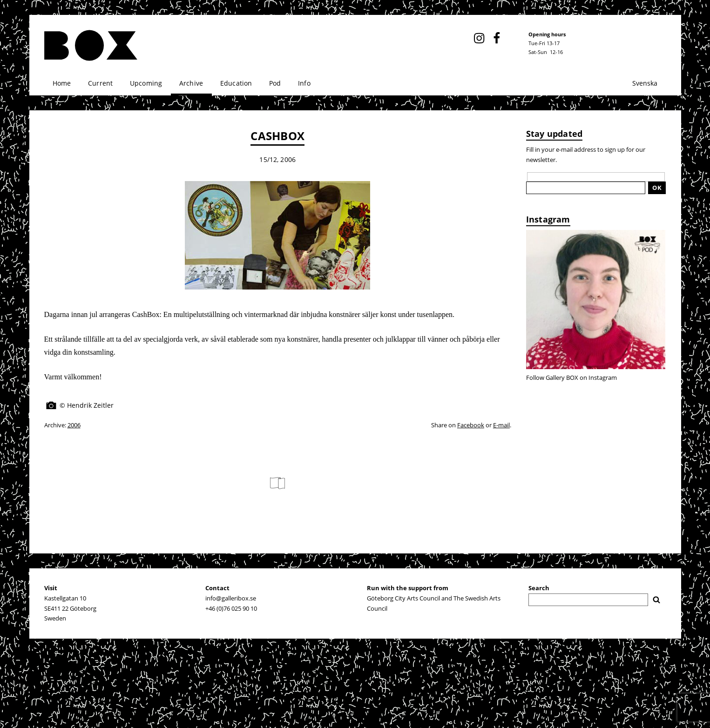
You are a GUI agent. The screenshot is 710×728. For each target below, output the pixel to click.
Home (62, 83)
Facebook (471, 425)
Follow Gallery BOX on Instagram (571, 377)
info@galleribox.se (231, 598)
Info (304, 83)
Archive (191, 83)
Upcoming (146, 83)
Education (236, 83)
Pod (275, 83)
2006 (74, 425)
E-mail (501, 425)
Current (100, 83)
